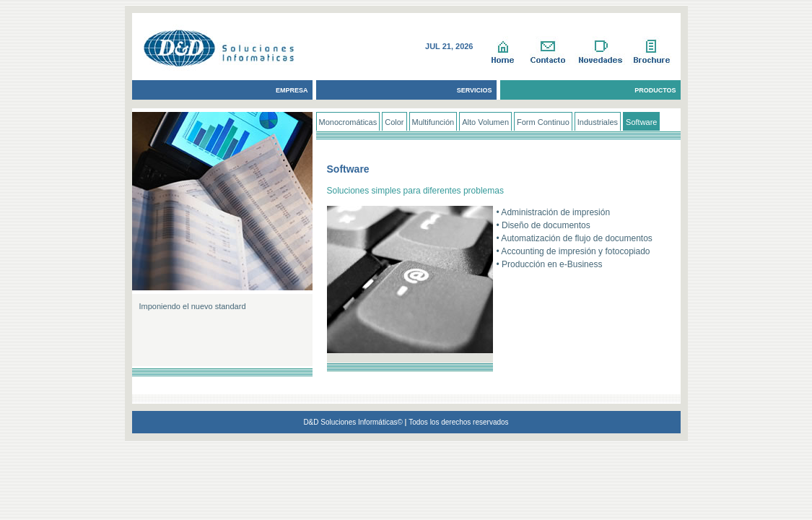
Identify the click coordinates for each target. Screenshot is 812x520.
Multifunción (433, 122)
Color (394, 122)
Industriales (598, 122)
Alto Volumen (485, 122)
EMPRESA (292, 90)
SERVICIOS (475, 90)
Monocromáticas (348, 122)
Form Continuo (543, 122)
